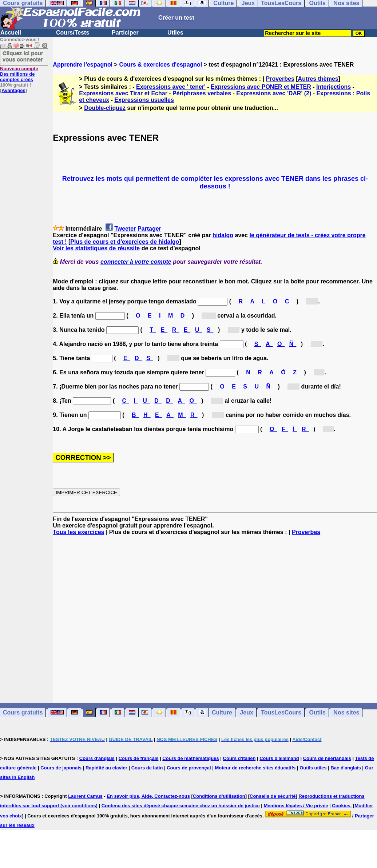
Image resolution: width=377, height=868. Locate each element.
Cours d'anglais (97, 758)
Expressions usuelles (144, 100)
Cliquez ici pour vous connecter (23, 56)
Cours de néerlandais (327, 758)
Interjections (334, 87)
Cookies (341, 806)
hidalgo (223, 235)
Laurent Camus (85, 796)
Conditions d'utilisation (219, 796)
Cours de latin (147, 768)
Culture (222, 712)
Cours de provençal (189, 768)
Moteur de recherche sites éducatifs (255, 768)
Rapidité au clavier (106, 768)
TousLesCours (281, 712)
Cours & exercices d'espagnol (160, 65)
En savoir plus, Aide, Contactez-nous (148, 796)
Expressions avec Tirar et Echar (123, 93)
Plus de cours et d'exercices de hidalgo (125, 242)
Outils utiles (313, 768)
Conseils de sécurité (273, 796)
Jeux (246, 712)
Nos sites (346, 712)
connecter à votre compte (136, 262)
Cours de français (139, 758)
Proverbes (280, 79)
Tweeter (125, 229)
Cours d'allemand (279, 758)
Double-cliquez (105, 108)
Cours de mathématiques (191, 758)
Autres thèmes (318, 79)
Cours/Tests (73, 33)
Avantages (13, 90)
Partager (149, 229)
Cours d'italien (239, 758)
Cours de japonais (61, 768)
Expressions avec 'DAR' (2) (274, 93)
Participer (125, 33)
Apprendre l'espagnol (83, 65)
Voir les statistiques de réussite (96, 248)
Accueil (11, 33)
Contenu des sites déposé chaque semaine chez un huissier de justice (181, 806)
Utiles (175, 33)
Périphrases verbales (202, 93)
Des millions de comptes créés (19, 74)
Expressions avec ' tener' (171, 87)
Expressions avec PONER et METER (261, 87)
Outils (318, 712)
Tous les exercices (78, 532)
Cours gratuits (23, 712)
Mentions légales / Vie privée (296, 806)
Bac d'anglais (346, 768)
